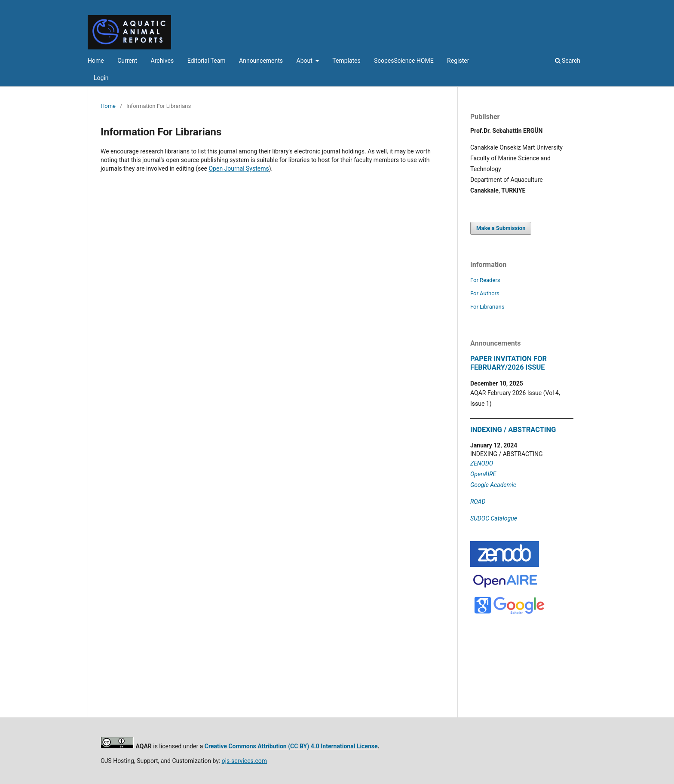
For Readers (485, 280)
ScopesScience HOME (404, 61)
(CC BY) (299, 746)
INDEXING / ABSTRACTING (513, 430)
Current (127, 61)
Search (568, 61)
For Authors (485, 293)
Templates (346, 61)
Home (96, 61)
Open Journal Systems (239, 168)
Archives (162, 61)
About (305, 61)
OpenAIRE (483, 474)
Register (458, 61)
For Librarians (487, 307)
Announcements (261, 61)
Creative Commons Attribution (246, 746)
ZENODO (482, 463)
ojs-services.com (244, 761)
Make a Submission (501, 228)
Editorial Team (207, 61)
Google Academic (493, 485)
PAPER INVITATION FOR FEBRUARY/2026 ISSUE (509, 363)
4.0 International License (343, 746)
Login (101, 78)
